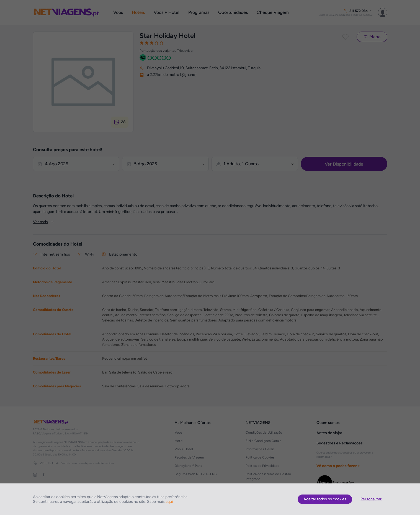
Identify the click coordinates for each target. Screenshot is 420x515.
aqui (169, 502)
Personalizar (371, 499)
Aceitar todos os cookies (325, 499)
